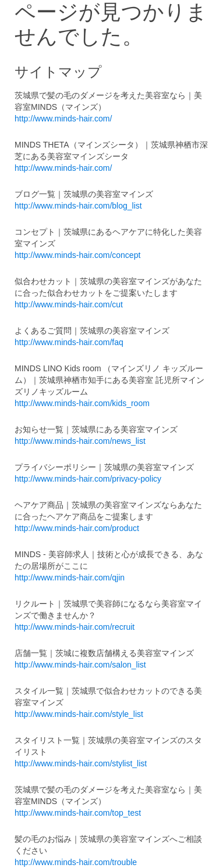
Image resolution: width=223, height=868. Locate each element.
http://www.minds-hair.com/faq (69, 342)
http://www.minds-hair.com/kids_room (82, 403)
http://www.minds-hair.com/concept (77, 255)
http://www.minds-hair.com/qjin (70, 578)
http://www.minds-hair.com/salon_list (80, 665)
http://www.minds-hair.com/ (63, 119)
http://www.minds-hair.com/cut (69, 304)
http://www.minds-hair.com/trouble (76, 862)
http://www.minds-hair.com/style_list (79, 714)
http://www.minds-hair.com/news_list (80, 441)
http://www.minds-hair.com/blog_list (78, 206)
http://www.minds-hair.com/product (77, 528)
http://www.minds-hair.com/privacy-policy (88, 479)
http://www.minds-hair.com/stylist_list (81, 763)
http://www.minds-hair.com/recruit (75, 627)
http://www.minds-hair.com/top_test (78, 813)
